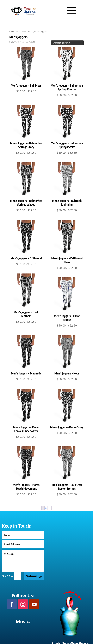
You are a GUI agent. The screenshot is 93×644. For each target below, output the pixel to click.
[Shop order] (67, 43)
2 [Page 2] (46, 508)
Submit (32, 576)
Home (12, 32)
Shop (18, 32)
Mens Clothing (28, 32)
